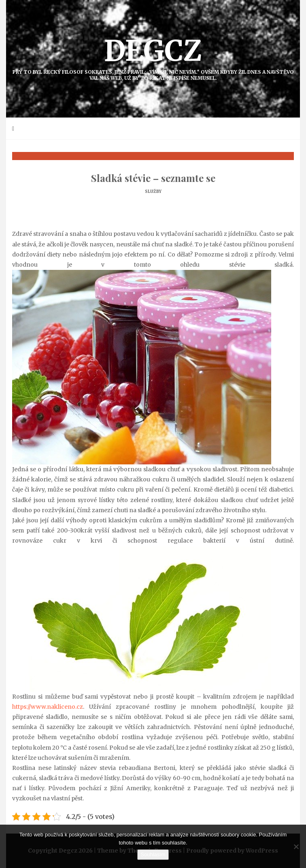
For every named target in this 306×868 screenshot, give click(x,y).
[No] (296, 847)
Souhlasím (153, 854)
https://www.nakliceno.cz (48, 707)
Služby (153, 191)
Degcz (153, 57)
